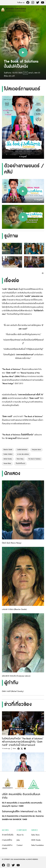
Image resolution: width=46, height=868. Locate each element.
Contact (20, 845)
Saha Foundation (37, 845)
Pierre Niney (20, 459)
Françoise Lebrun (36, 450)
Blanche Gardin (8, 450)
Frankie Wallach (8, 454)
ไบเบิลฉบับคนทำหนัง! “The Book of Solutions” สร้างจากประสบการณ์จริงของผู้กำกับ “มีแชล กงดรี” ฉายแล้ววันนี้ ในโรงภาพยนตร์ (23, 742)
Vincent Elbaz (7, 464)
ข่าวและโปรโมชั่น (8, 835)
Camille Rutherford (22, 450)
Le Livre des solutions (23, 454)
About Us (20, 835)
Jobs (18, 840)
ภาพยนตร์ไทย (7, 840)
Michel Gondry (8, 459)
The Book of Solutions (34, 459)
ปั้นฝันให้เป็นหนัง (20, 464)
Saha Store (35, 835)
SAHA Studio (36, 840)
